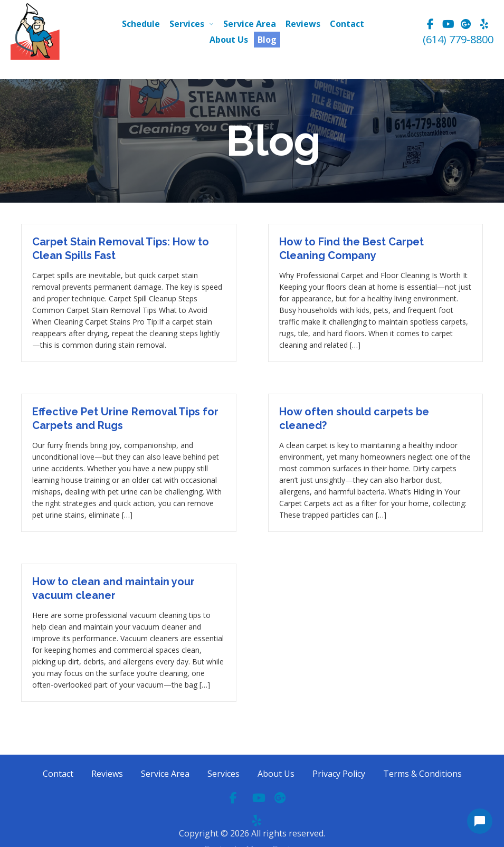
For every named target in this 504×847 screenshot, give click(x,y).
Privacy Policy (339, 774)
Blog (267, 40)
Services (187, 24)
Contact (347, 24)
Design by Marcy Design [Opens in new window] (252, 820)
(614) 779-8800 (458, 39)
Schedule (141, 24)
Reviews (303, 24)
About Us (229, 40)
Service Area (250, 24)
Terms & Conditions (422, 774)
